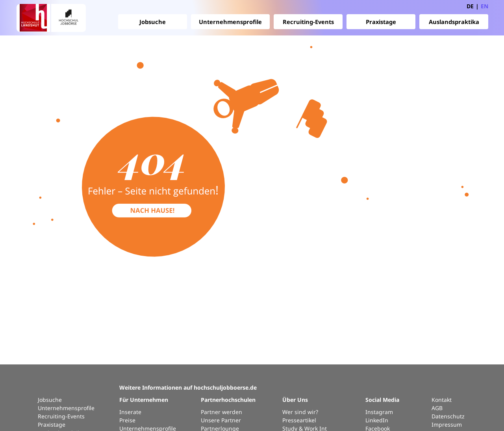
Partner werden (221, 412)
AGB (437, 408)
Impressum (447, 424)
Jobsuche (153, 22)
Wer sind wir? (300, 412)
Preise (127, 420)
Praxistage (381, 22)
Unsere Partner (221, 420)
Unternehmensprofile (230, 22)
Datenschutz (448, 416)
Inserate (130, 412)
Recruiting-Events (308, 22)
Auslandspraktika (454, 22)
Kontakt (442, 400)
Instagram (379, 412)
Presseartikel (299, 420)
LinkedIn (377, 420)
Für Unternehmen (144, 400)
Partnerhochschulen (228, 400)
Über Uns (295, 400)
